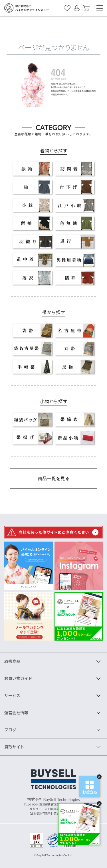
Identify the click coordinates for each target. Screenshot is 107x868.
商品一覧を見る (54, 478)
